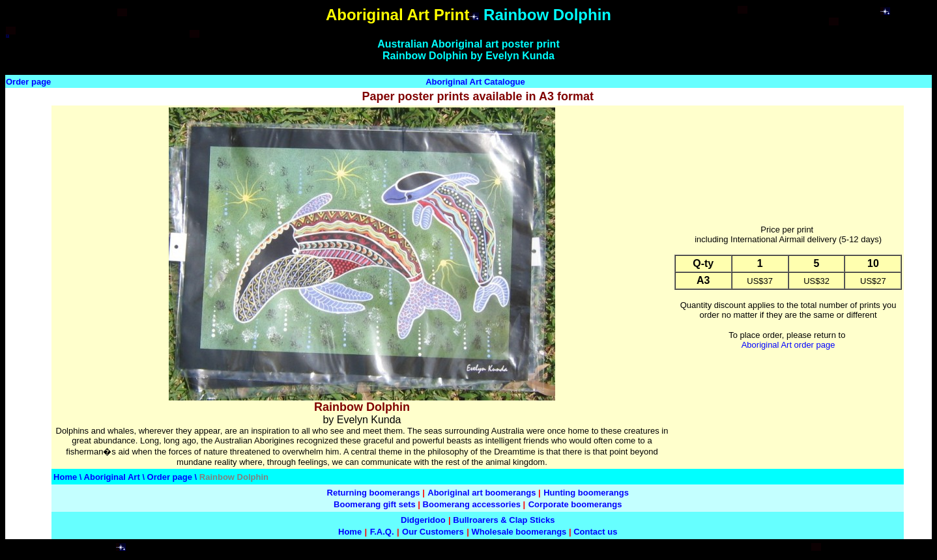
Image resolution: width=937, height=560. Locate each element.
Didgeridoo (423, 520)
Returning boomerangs (374, 493)
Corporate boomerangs (575, 504)
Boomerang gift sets (375, 504)
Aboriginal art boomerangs (482, 493)
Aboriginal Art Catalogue (475, 82)
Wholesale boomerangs (519, 532)
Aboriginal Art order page (788, 345)
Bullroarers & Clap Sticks (504, 520)
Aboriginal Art (113, 477)
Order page (28, 82)
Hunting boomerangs (586, 493)
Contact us (595, 532)
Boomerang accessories (472, 504)
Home (65, 477)
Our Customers (433, 532)
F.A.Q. (382, 532)
